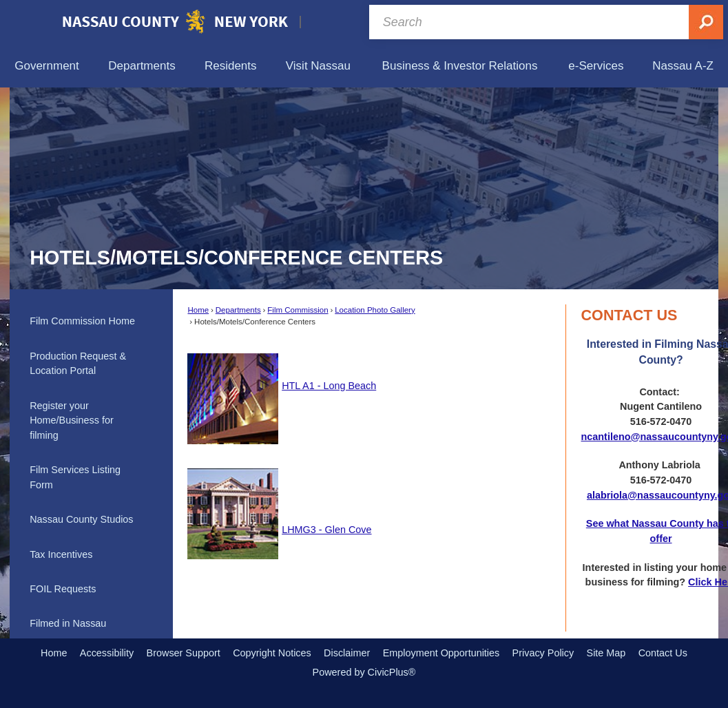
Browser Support (184, 653)
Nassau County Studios (81, 519)
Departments (238, 310)
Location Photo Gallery (375, 310)
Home (198, 310)
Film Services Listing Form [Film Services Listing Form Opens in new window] (75, 477)
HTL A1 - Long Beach (329, 386)
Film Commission (298, 310)
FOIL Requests (63, 589)
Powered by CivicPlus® (364, 672)
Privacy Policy (543, 653)
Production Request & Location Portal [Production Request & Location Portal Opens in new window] (78, 364)
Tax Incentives (61, 554)
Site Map (606, 653)
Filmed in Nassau (68, 623)
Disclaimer (347, 653)
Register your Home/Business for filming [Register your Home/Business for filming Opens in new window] (72, 420)
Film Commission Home (82, 321)
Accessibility (107, 653)
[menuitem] (47, 66)
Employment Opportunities (441, 653)
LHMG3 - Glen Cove (326, 530)
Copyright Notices (272, 653)
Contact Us (663, 653)
